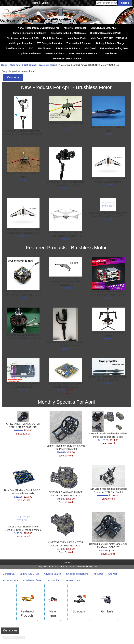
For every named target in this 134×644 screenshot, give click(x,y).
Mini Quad (90, 48)
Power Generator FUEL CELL (84, 53)
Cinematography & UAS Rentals (68, 33)
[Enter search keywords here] (107, 3)
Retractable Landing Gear (114, 48)
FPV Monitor (45, 48)
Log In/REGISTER (29, 574)
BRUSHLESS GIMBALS (103, 28)
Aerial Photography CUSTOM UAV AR (38, 28)
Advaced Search (52, 574)
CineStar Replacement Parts (106, 33)
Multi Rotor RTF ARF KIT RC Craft (109, 38)
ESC (31, 48)
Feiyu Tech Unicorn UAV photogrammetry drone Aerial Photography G (66, 281)
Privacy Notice (10, 580)
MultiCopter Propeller (20, 43)
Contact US (9, 574)
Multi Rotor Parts (77, 38)
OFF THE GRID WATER (65, 567)
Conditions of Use (32, 580)
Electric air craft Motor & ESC (22, 38)
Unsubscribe (53, 580)
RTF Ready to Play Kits (49, 43)
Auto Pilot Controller (75, 28)
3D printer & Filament (29, 53)
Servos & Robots (55, 53)
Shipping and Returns (77, 574)
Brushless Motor (15, 48)
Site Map (113, 574)
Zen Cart (93, 567)
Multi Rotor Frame (53, 38)
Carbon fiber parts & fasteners (29, 33)
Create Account (73, 580)
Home (35, 3)
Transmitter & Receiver (79, 43)
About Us (98, 574)
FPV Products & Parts (68, 48)
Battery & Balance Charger (111, 43)
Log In (45, 3)
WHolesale (111, 53)
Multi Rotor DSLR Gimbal (23, 65)
